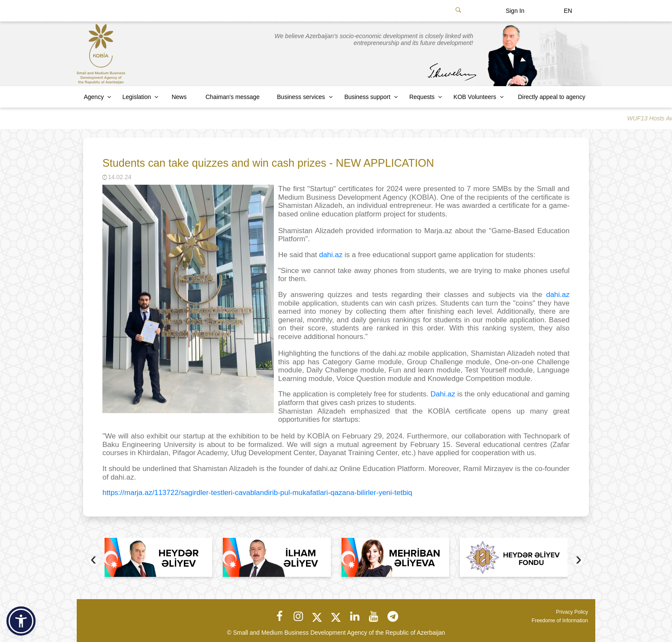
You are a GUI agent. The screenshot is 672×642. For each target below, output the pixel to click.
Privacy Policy (572, 612)
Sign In (515, 11)
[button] (21, 621)
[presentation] (93, 560)
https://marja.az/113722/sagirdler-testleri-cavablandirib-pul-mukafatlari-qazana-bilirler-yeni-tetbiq (257, 493)
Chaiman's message (233, 97)
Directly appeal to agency (551, 97)
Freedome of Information (560, 621)
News (179, 97)
